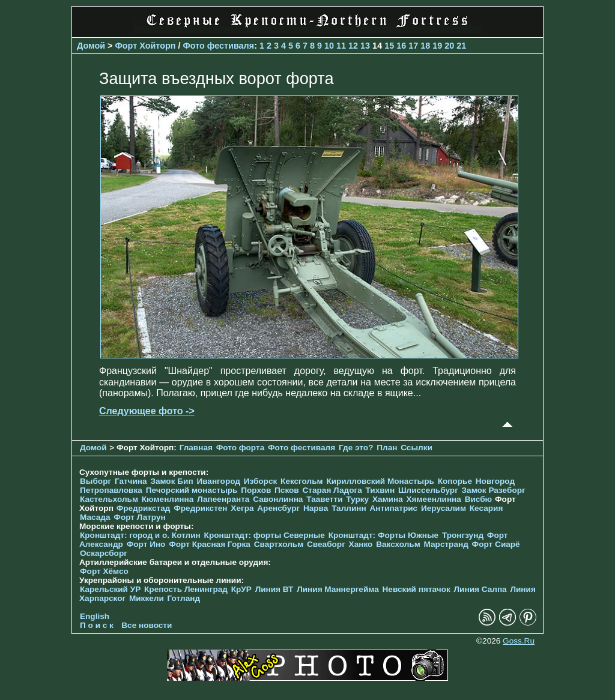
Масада (95, 517)
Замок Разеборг (494, 490)
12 (353, 46)
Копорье (455, 481)
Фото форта (241, 448)
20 (449, 46)
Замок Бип (171, 481)
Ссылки (417, 448)
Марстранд (446, 544)
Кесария (486, 508)
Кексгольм (302, 481)
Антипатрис (393, 508)
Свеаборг (326, 544)
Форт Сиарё (496, 544)
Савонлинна (278, 499)
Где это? (356, 448)
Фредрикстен (200, 508)
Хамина (388, 499)
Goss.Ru (519, 641)
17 (413, 46)
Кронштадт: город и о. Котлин (140, 535)
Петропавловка (111, 490)
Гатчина (131, 481)
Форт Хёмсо (104, 571)
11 (341, 46)
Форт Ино (146, 544)
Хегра (242, 508)
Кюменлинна (168, 499)
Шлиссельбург (428, 490)
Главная (196, 448)
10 (329, 46)
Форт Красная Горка (210, 544)
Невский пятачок (417, 589)
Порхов (256, 490)
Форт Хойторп (146, 46)
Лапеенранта (223, 499)
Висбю (479, 499)
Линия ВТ (274, 589)
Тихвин (380, 490)
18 (425, 46)
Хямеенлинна (434, 499)
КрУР (241, 589)
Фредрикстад (144, 508)
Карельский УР (110, 589)
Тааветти (324, 499)
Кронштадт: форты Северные (265, 535)
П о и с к (97, 625)
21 (461, 46)
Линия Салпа (480, 589)
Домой (91, 46)
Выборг (95, 481)
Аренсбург (278, 508)
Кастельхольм (109, 499)
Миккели (147, 598)
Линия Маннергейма (338, 589)
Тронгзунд (463, 535)
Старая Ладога (332, 490)
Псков (287, 490)
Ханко (361, 544)
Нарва (316, 508)
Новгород (495, 481)
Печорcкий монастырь (192, 490)
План (387, 448)
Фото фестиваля (218, 46)
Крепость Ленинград (186, 589)
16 (401, 46)
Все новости (147, 625)
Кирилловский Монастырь (380, 481)
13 (365, 46)
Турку (357, 499)
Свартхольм (279, 544)
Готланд (184, 598)
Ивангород (218, 481)
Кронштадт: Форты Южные (384, 535)
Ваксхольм (398, 544)
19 (437, 46)
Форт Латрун (139, 517)
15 (389, 46)
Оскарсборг (104, 553)
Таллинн (349, 508)
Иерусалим (444, 508)
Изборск (261, 481)
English (95, 616)
